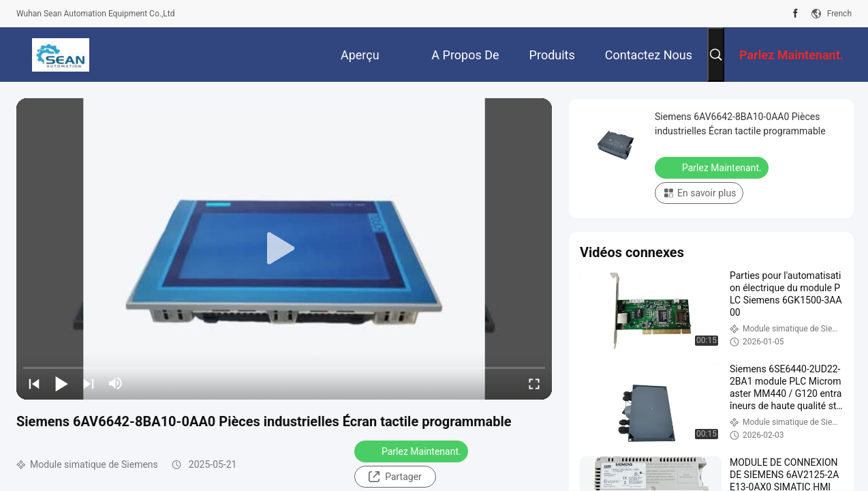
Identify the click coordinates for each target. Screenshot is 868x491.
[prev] (34, 383)
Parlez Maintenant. (413, 451)
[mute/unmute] (116, 383)
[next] (89, 383)
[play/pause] (61, 383)
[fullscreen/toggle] (534, 383)
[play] (284, 249)
